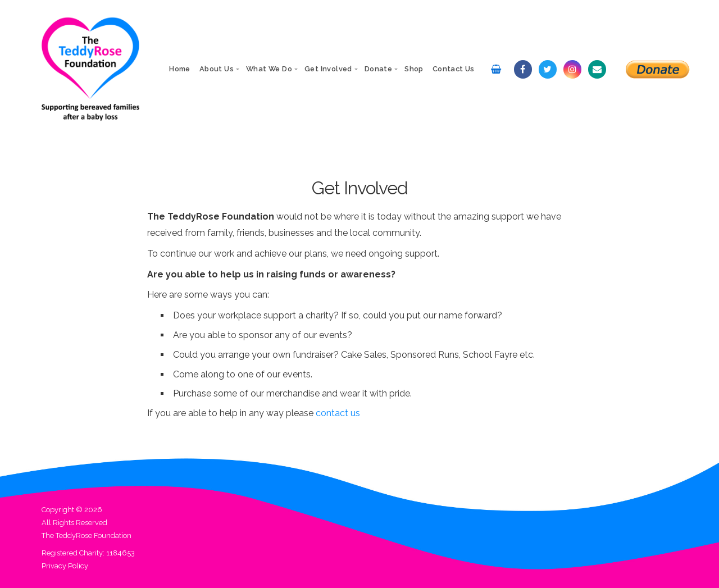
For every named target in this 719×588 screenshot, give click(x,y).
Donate (378, 69)
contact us (338, 413)
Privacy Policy (65, 566)
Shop (414, 69)
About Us (217, 69)
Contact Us (454, 69)
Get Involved (328, 69)
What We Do (269, 69)
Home (180, 69)
